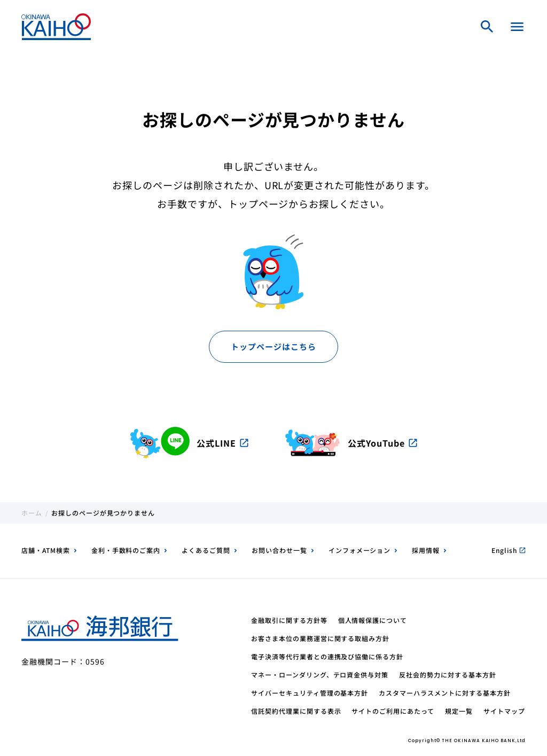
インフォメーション (360, 550)
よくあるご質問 (206, 550)
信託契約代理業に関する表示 (296, 711)
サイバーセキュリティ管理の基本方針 (310, 693)
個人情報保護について (373, 620)
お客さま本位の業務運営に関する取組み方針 (320, 638)
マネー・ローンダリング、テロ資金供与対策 (320, 675)
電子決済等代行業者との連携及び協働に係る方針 (327, 656)
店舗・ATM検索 (46, 550)
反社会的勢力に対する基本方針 (447, 675)
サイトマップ (504, 711)
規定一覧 (459, 711)
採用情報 (426, 550)
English (509, 550)
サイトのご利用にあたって (393, 711)
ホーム (32, 513)
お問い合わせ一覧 (279, 550)
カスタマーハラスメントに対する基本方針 (444, 693)
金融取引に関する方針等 (289, 620)
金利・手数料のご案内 (126, 550)
